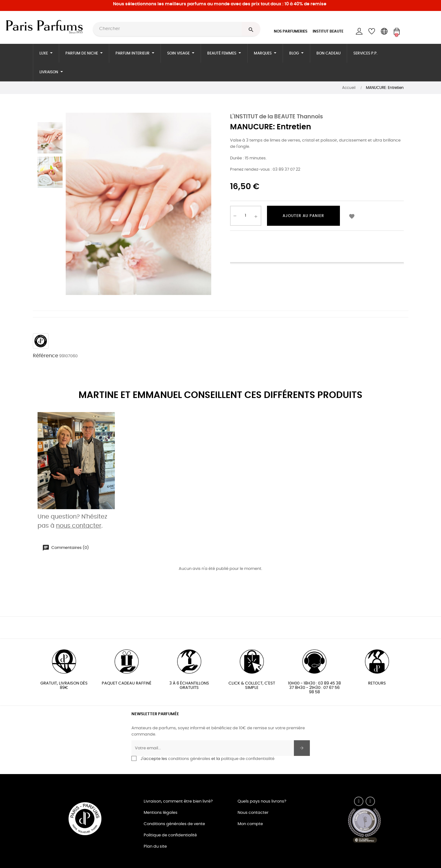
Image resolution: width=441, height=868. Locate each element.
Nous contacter (253, 813)
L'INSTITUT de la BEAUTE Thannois (277, 117)
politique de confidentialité (248, 759)
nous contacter (79, 526)
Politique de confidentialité (170, 835)
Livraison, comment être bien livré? (178, 801)
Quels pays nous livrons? (262, 801)
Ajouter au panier (303, 216)
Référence (46, 356)
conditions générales (189, 759)
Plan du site (155, 847)
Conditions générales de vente (174, 824)
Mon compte (250, 824)
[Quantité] (246, 216)
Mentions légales (161, 813)
